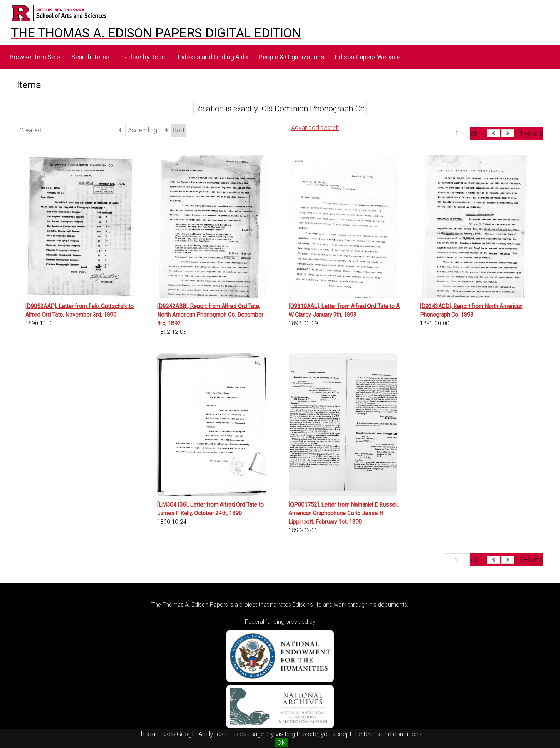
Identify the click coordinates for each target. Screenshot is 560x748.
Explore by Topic (144, 57)
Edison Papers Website (368, 57)
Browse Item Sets (35, 57)
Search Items (91, 57)
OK (281, 742)
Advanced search (315, 128)
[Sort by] (70, 130)
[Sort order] (148, 130)
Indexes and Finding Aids (213, 57)
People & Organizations (291, 57)
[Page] (457, 134)
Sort (179, 130)
